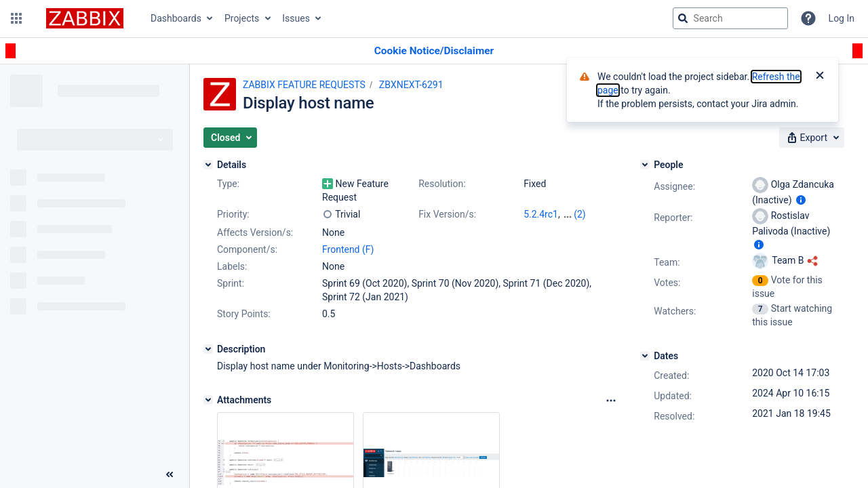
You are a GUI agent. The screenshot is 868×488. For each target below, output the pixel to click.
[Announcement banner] (434, 51)
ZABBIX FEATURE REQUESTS (304, 85)
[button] (16, 18)
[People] (645, 165)
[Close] (820, 77)
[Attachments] (208, 400)
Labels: (232, 266)
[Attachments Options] (611, 401)
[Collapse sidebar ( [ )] (170, 474)
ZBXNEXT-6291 (411, 85)
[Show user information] (801, 200)
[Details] (208, 165)
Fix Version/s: (447, 214)
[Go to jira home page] (85, 18)
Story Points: (244, 314)
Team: (667, 262)
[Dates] (645, 356)
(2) (580, 214)
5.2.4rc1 (541, 214)
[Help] (808, 18)
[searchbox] (730, 18)
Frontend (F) (348, 249)
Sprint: (231, 283)
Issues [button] (296, 18)
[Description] (208, 349)
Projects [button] (242, 18)
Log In (842, 18)
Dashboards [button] (176, 18)
